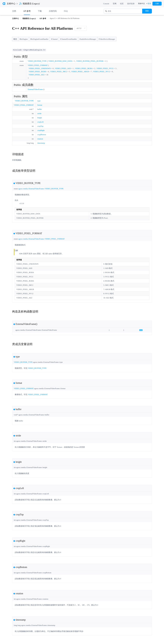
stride (39, 113)
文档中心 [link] (16, 19)
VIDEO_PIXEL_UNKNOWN (40, 68)
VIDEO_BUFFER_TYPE (37, 61)
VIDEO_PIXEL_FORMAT (38, 65)
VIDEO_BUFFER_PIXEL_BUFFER (90, 61)
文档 (14, 11)
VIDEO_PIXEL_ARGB (80, 71)
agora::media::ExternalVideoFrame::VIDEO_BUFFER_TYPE (41, 189)
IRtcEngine (24, 39)
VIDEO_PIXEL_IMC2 (59, 71)
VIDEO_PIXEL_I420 (63, 68)
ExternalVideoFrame (35, 89)
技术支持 (131, 4)
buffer (40, 109)
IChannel (54, 39)
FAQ (66, 11)
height (40, 118)
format (40, 105)
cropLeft (40, 122)
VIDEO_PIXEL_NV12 (102, 71)
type (39, 101)
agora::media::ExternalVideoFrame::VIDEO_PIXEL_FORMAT (42, 239)
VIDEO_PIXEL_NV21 (105, 68)
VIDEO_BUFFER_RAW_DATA (60, 61)
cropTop (40, 126)
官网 (115, 4)
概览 (15, 39)
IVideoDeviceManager (107, 39)
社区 (122, 4)
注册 (157, 4)
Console (106, 4)
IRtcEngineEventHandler (39, 39)
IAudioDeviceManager (88, 39)
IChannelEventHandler (68, 39)
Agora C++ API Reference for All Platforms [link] (65, 18)
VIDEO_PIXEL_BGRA (84, 68)
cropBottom (42, 134)
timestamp (41, 143)
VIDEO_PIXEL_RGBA (37, 71)
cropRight (41, 130)
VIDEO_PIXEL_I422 (37, 75)
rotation (40, 139)
